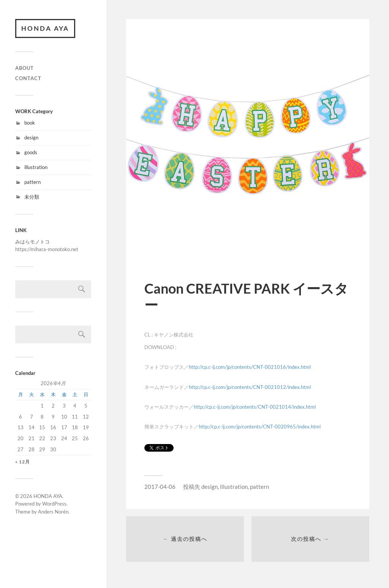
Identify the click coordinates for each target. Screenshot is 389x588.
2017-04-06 (160, 487)
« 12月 (23, 462)
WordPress (54, 504)
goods (31, 152)
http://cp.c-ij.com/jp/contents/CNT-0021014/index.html (255, 407)
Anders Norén (53, 512)
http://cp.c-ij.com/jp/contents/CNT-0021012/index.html (250, 387)
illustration (36, 167)
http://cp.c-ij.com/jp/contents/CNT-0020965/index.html (260, 427)
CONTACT (28, 78)
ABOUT (25, 68)
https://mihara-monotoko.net (47, 249)
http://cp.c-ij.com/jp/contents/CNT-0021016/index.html (250, 367)
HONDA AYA (45, 28)
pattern (32, 182)
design (31, 138)
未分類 (32, 197)
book (30, 123)
